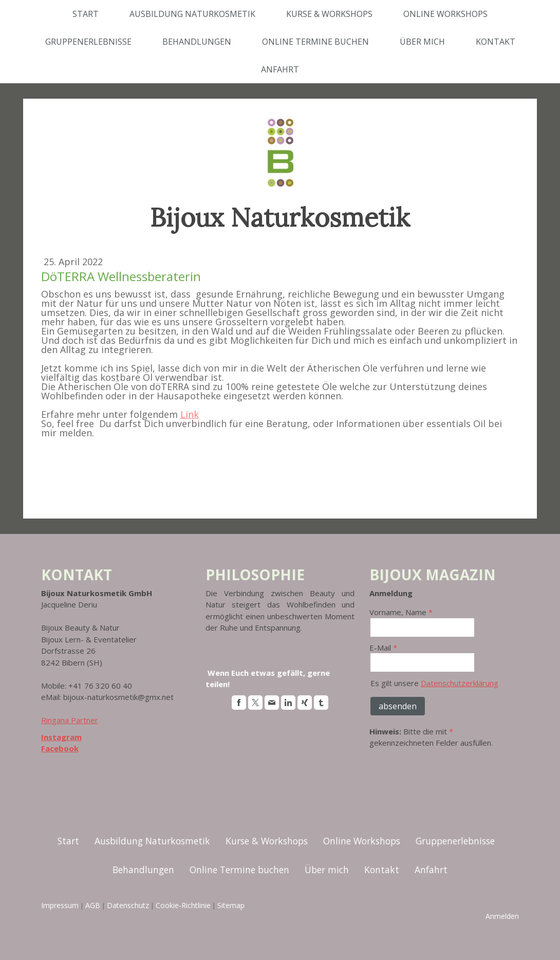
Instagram (61, 737)
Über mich (422, 42)
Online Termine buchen (315, 42)
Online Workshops (445, 14)
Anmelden (502, 916)
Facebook (60, 748)
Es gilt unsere (434, 683)
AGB (93, 905)
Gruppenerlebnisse (88, 42)
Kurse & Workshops (329, 14)
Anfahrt (280, 69)
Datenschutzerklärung (460, 683)
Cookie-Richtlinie (183, 905)
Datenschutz (128, 905)
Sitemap (231, 905)
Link (190, 414)
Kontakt (496, 42)
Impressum (60, 905)
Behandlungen (197, 42)
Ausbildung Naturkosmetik (192, 14)
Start (86, 14)
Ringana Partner (70, 720)
